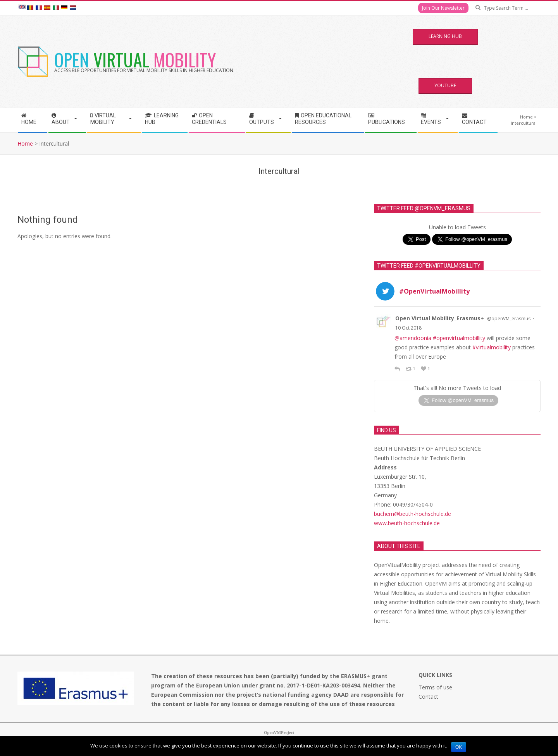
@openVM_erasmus (509, 319)
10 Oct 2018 (408, 328)
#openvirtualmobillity (459, 338)
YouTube (445, 85)
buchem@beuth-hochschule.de (412, 498)
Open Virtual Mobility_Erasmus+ (440, 318)
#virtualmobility (492, 347)
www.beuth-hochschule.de (407, 507)
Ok (459, 747)
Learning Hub (445, 36)
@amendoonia (413, 338)
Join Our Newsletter (443, 8)
